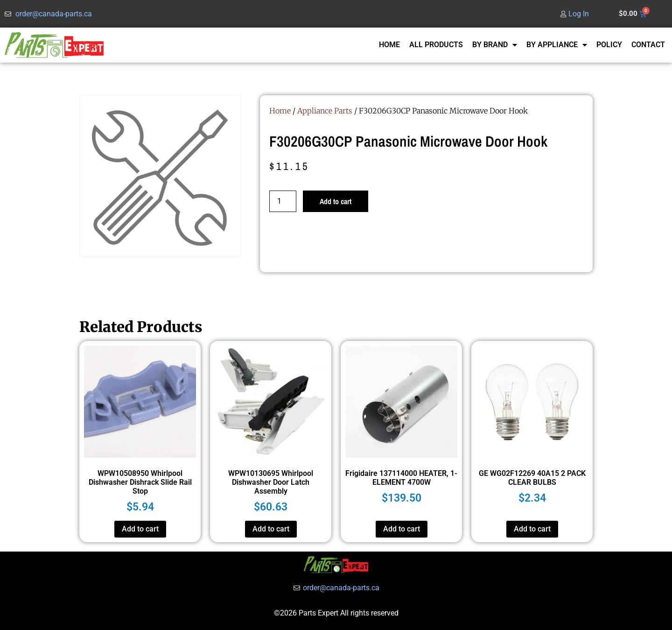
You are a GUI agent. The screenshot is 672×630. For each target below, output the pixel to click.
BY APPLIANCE (557, 45)
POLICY (609, 45)
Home (280, 111)
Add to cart (336, 201)
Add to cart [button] (140, 529)
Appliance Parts (325, 111)
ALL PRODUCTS (436, 45)
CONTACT (648, 45)
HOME (389, 45)
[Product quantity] (283, 201)
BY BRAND (495, 45)
